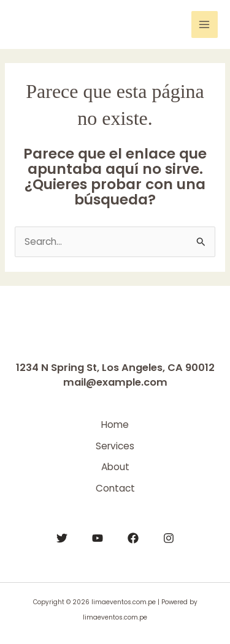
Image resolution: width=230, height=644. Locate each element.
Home (115, 425)
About (115, 467)
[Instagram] (169, 538)
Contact (115, 488)
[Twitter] (62, 538)
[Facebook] (133, 538)
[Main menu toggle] (205, 24)
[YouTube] (98, 538)
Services (115, 446)
